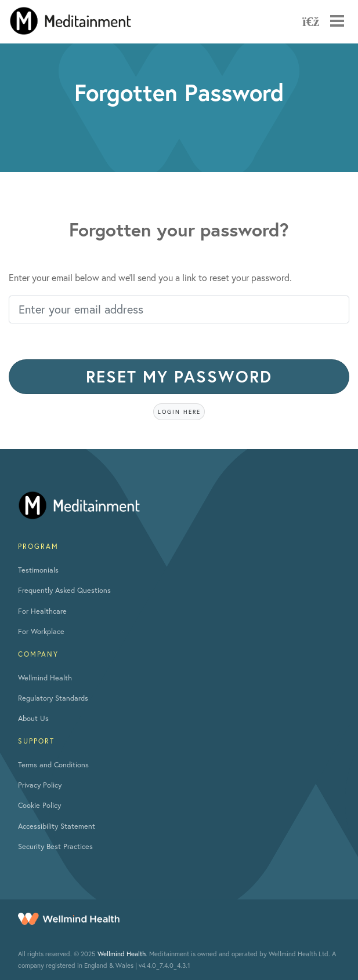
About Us (33, 718)
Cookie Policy (39, 805)
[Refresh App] (309, 21)
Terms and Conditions (53, 765)
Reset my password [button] (179, 376)
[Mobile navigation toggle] (337, 21)
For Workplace (41, 631)
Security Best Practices (55, 846)
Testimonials (38, 570)
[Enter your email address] (179, 309)
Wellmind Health (45, 678)
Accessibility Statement (57, 826)
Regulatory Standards (53, 698)
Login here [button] (179, 412)
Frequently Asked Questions (64, 590)
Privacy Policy (40, 785)
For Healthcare (42, 611)
